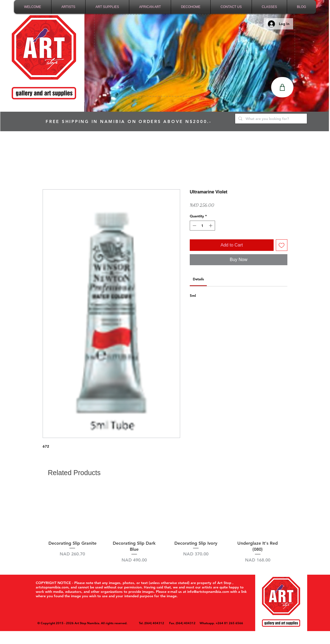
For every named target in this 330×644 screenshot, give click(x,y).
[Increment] (211, 226)
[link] (198, 279)
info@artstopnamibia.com (208, 591)
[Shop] (282, 87)
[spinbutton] (203, 226)
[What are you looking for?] (270, 119)
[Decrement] (194, 226)
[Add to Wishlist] (282, 245)
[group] (165, 525)
